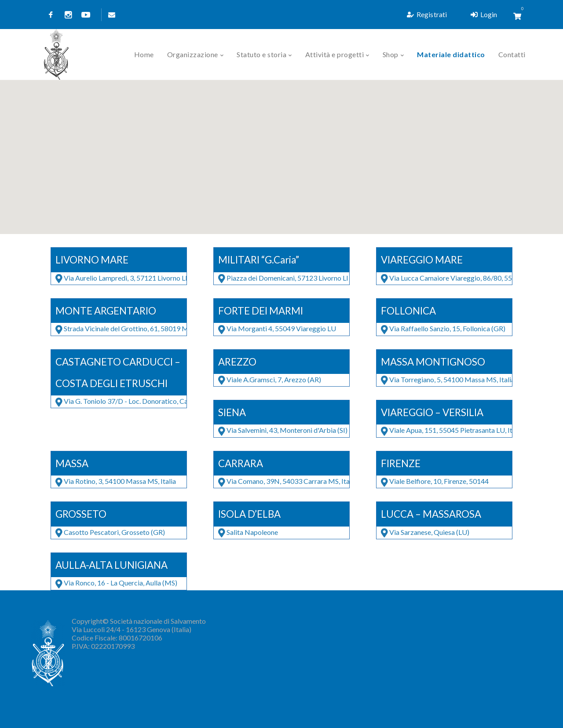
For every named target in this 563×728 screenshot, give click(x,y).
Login (484, 14)
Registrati (427, 14)
